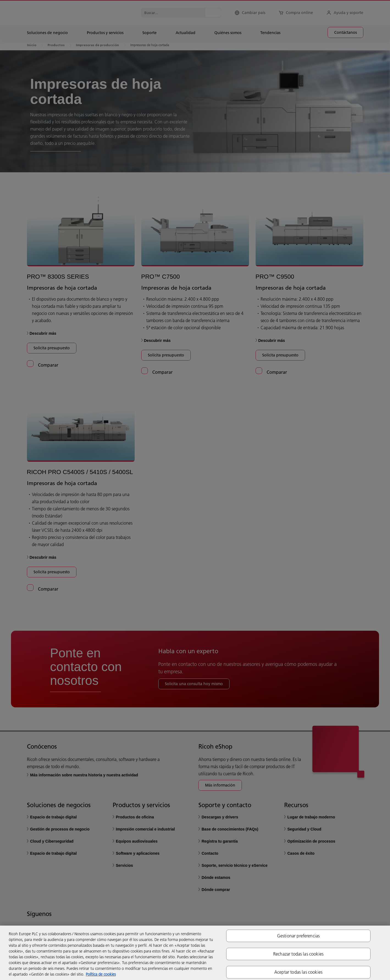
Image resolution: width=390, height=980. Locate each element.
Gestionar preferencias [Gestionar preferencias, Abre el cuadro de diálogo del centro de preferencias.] (298, 936)
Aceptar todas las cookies (298, 972)
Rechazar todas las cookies (298, 954)
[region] (195, 953)
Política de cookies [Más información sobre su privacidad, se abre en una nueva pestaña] (101, 974)
